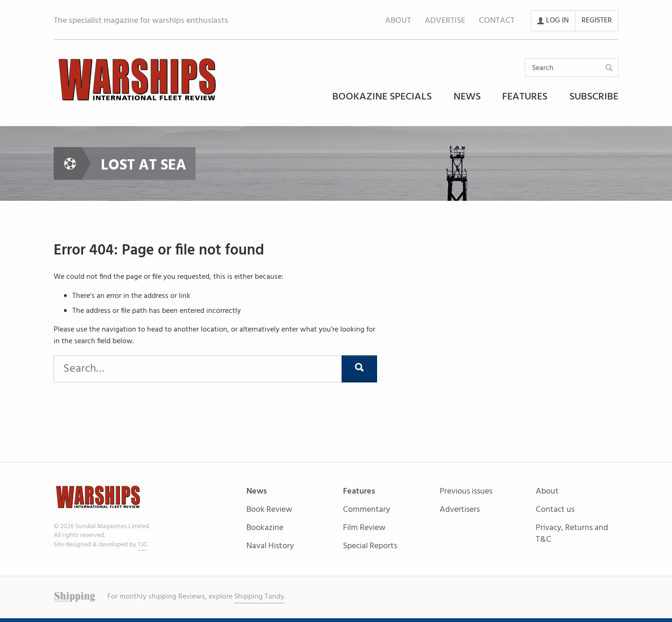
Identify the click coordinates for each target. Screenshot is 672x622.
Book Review (269, 510)
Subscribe (594, 98)
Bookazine (265, 528)
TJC (142, 545)
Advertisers (460, 510)
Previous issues (466, 492)
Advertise (445, 21)
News (467, 98)
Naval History (270, 546)
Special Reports (370, 546)
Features (525, 98)
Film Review (364, 528)
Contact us (555, 510)
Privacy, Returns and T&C (572, 534)
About (398, 21)
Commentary (367, 510)
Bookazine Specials (382, 98)
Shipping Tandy (259, 597)
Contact (497, 21)
